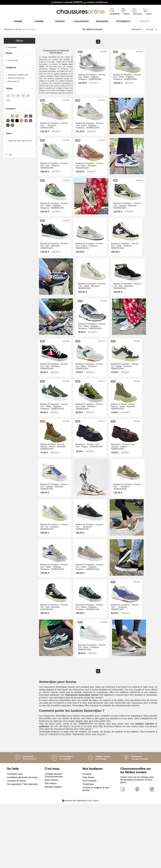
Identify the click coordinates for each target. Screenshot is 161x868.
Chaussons (81, 21)
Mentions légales (53, 851)
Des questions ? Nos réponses (22, 848)
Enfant (59, 21)
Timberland (88, 848)
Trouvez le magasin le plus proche (96, 853)
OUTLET (144, 21)
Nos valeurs (51, 848)
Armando (87, 838)
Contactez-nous (15, 838)
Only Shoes (88, 842)
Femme (17, 21)
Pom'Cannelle (90, 845)
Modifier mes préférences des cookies (80, 865)
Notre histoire (52, 844)
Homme (38, 21)
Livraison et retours (17, 845)
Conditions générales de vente (22, 842)
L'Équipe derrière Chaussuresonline (54, 840)
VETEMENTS (123, 21)
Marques (102, 21)
